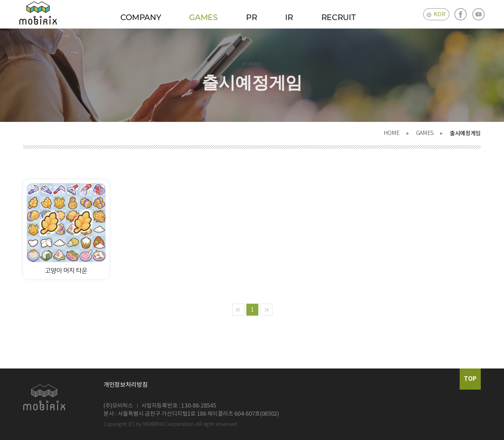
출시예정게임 (465, 134)
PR (251, 17)
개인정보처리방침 (125, 385)
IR (289, 17)
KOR (439, 14)
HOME (392, 133)
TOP (470, 379)
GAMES (203, 17)
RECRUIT (339, 17)
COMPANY (141, 17)
